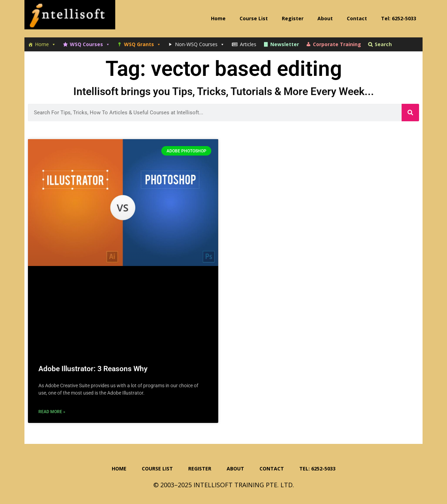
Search (383, 44)
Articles (248, 44)
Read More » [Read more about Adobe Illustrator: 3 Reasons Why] (52, 412)
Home (45, 44)
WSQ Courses (90, 44)
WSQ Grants (142, 44)
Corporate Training (337, 44)
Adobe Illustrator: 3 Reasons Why (93, 369)
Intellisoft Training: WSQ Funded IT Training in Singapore (70, 17)
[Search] (410, 113)
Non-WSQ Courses (200, 44)
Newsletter (285, 44)
